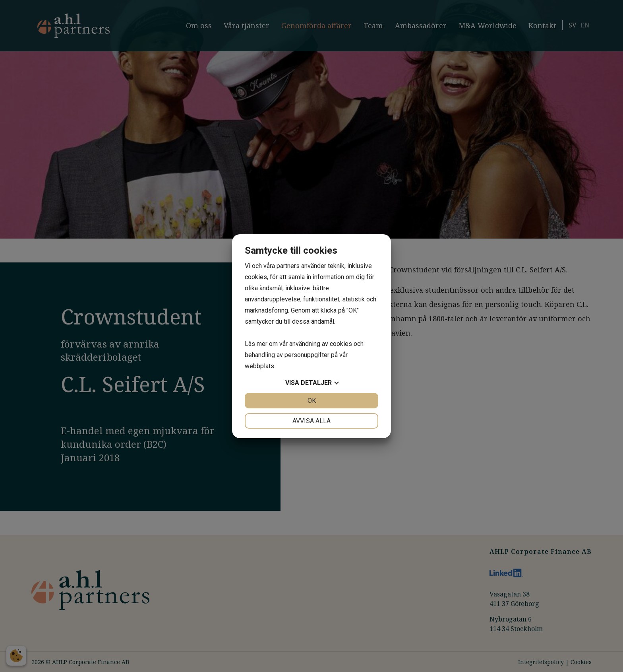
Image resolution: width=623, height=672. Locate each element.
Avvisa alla (311, 421)
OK (312, 401)
